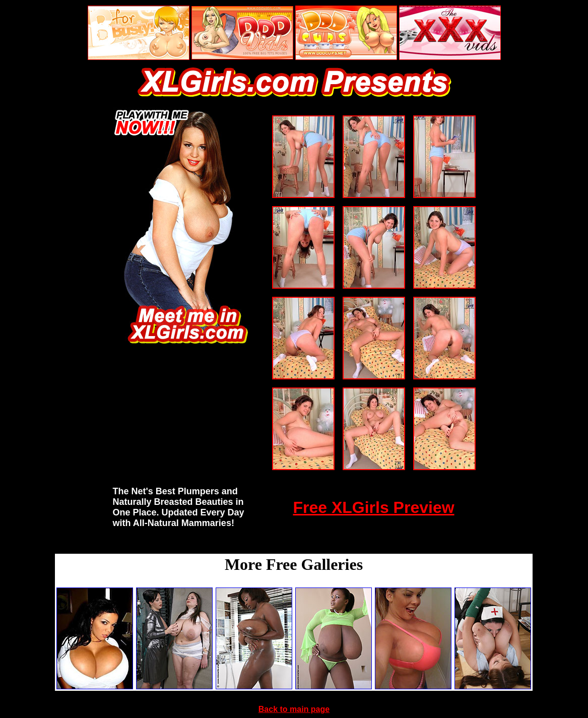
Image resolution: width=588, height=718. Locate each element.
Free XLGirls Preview (373, 507)
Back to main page (294, 709)
